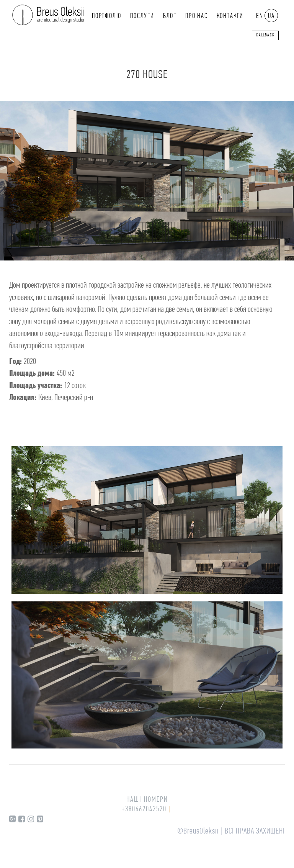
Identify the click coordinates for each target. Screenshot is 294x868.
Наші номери (147, 800)
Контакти (230, 16)
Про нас (197, 16)
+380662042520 (144, 809)
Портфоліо (107, 16)
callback (265, 35)
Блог (170, 16)
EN (260, 16)
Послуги (142, 16)
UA (271, 16)
